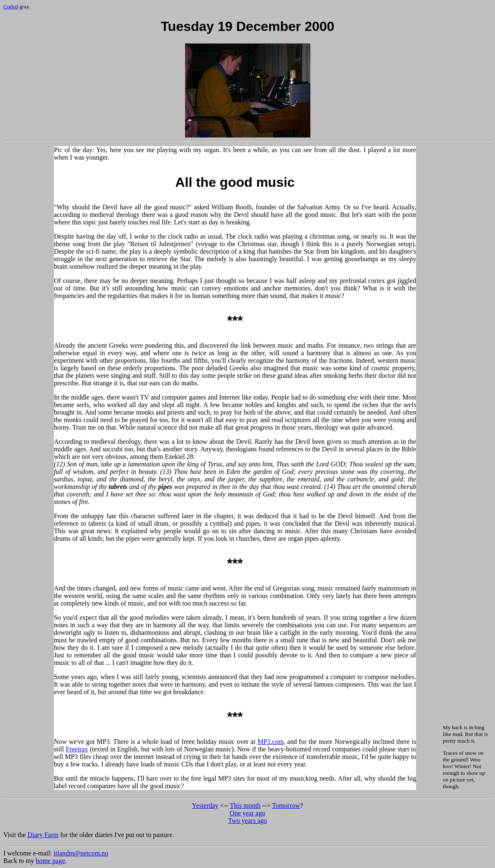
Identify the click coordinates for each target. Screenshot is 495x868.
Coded (11, 6)
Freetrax (77, 749)
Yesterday (205, 806)
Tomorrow (286, 806)
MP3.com (270, 742)
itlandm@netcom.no (81, 853)
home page (51, 861)
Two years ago (247, 821)
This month (245, 806)
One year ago (247, 813)
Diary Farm (43, 835)
